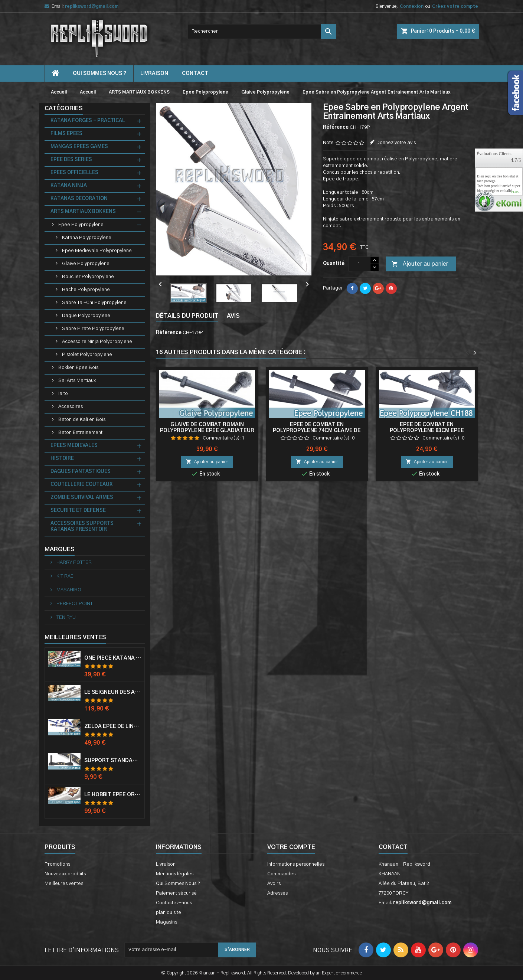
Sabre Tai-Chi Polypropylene (94, 303)
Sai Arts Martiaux (77, 381)
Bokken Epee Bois (78, 368)
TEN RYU (66, 618)
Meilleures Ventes (75, 637)
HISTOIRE (62, 459)
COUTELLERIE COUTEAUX (81, 485)
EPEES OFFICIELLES (74, 173)
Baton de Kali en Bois (82, 420)
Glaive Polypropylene (86, 264)
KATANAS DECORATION (79, 199)
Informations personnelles (296, 864)
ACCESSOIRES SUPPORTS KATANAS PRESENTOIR (82, 527)
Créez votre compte (455, 6)
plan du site (169, 913)
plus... (516, 192)
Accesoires (71, 407)
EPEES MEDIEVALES (74, 446)
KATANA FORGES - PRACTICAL (88, 121)
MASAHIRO (68, 590)
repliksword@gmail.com (92, 6)
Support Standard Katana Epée (113, 761)
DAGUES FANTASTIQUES (81, 472)
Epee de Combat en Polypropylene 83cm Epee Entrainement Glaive (427, 431)
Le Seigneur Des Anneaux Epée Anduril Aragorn (113, 692)
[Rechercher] (262, 32)
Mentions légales (175, 874)
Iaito (63, 394)
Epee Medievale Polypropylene (97, 251)
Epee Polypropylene (81, 225)
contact (195, 73)
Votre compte (291, 847)
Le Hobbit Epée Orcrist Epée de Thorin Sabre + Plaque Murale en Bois (113, 795)
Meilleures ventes (64, 884)
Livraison (154, 73)
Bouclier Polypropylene (88, 277)
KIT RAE (64, 576)
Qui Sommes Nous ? (100, 73)
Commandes (281, 874)
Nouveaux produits (65, 874)
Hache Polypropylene (86, 290)
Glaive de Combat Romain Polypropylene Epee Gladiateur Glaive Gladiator (207, 431)
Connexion (412, 6)
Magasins (166, 922)
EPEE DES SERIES (71, 160)
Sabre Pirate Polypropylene (93, 329)
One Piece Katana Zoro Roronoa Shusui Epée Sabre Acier (113, 658)
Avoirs (274, 884)
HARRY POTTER (73, 563)
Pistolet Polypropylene (87, 355)
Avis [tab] (233, 316)
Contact (393, 847)
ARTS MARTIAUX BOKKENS (83, 212)
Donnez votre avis (396, 143)
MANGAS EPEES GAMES (79, 147)
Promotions (57, 864)
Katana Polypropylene (87, 238)
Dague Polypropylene (86, 316)
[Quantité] (359, 264)
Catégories (64, 108)
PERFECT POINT (74, 604)
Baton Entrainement (80, 433)
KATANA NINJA (69, 186)
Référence (336, 128)
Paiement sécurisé (176, 893)
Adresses (277, 893)
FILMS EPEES (66, 134)
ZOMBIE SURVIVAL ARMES (82, 498)
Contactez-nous (174, 903)
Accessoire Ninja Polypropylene (97, 342)
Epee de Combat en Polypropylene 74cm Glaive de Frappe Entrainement (317, 431)
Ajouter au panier (420, 264)
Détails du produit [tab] (187, 316)
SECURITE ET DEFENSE (78, 511)
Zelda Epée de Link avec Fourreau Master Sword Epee (113, 726)
